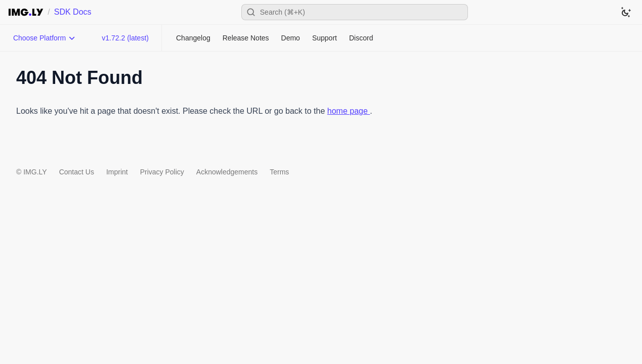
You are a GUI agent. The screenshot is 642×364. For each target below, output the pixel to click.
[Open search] (355, 12)
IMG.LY (35, 172)
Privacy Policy (162, 172)
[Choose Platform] (45, 38)
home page (349, 111)
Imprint (117, 172)
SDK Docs (73, 12)
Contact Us (77, 172)
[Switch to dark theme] (626, 12)
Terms (279, 172)
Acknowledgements (227, 172)
